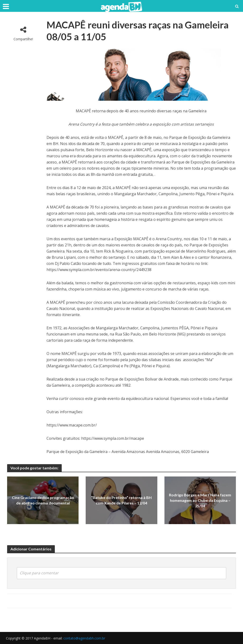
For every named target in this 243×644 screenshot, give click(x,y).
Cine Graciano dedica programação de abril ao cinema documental (43, 500)
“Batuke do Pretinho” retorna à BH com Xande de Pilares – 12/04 (121, 500)
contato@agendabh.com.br (84, 638)
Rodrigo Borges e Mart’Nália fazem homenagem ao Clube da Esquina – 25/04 (200, 500)
